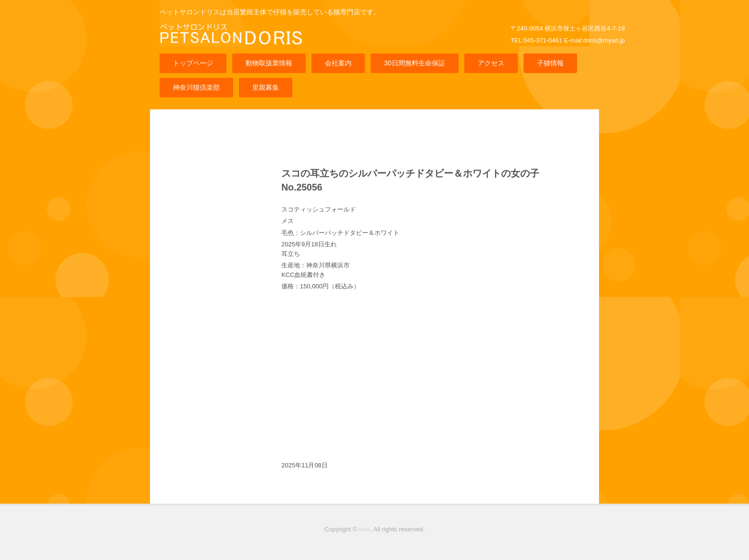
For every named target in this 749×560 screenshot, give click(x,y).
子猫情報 (550, 63)
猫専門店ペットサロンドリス (234, 42)
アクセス (491, 63)
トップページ (193, 63)
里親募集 (266, 87)
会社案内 (338, 63)
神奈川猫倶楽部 (196, 87)
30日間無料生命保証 (415, 63)
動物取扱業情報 (269, 63)
